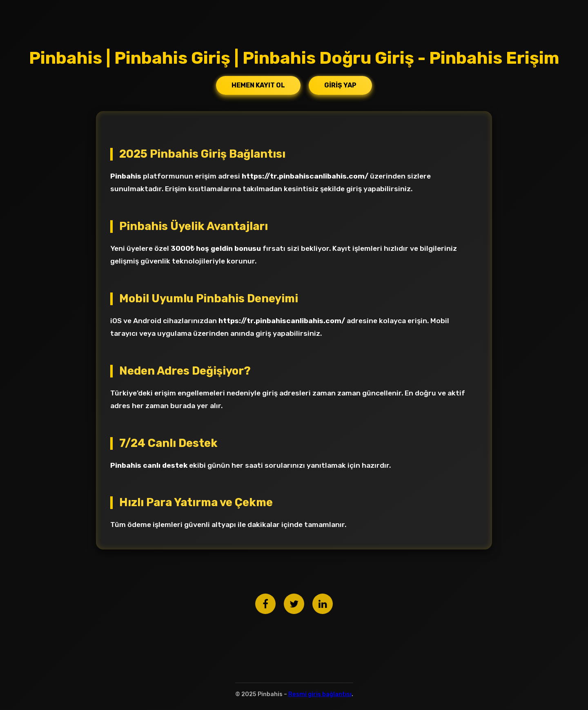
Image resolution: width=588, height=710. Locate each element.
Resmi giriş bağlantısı (320, 694)
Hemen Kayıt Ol (258, 85)
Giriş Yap (340, 85)
